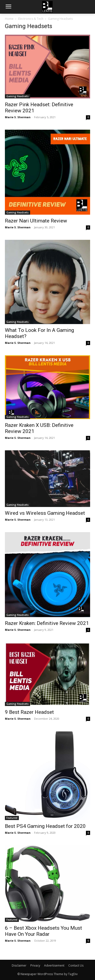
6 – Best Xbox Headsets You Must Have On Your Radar (43, 931)
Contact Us (76, 965)
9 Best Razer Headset (29, 712)
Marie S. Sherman (18, 117)
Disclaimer (19, 965)
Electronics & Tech (31, 19)
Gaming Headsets (18, 96)
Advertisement (54, 965)
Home (9, 19)
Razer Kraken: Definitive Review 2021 (47, 623)
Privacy (35, 965)
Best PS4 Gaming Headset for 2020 (45, 826)
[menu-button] (8, 7)
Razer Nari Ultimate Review (36, 221)
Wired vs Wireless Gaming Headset (45, 513)
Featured (12, 818)
